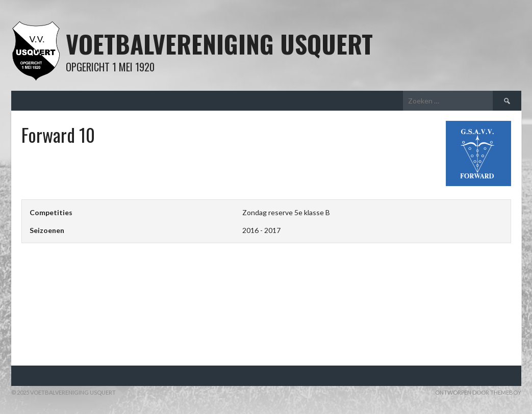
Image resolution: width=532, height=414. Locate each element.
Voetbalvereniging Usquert (219, 44)
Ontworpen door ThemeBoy (478, 392)
